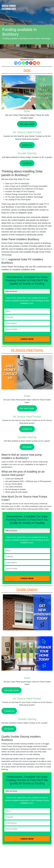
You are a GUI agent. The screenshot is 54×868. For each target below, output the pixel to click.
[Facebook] (16, 63)
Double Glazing (27, 153)
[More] (38, 63)
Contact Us (27, 145)
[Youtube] (35, 63)
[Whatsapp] (23, 63)
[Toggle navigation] (51, 5)
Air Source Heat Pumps (27, 132)
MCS (4, 259)
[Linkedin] (27, 63)
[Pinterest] (31, 63)
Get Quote (27, 163)
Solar (27, 111)
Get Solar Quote (27, 124)
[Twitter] (20, 63)
